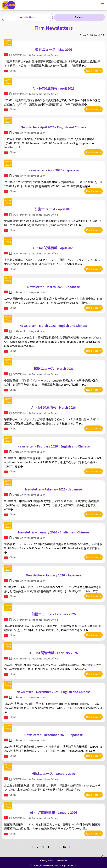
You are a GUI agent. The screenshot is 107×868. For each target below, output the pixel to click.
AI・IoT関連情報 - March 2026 (53, 407)
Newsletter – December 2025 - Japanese (53, 735)
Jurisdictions (27, 17)
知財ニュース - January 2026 (54, 774)
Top (103, 856)
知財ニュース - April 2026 (54, 209)
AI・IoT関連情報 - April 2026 (53, 88)
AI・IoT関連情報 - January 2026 (53, 812)
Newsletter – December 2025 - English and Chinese (53, 692)
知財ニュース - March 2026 (54, 369)
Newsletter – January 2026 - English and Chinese (53, 532)
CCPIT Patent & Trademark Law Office (35, 55)
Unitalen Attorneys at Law (29, 133)
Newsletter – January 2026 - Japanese (53, 575)
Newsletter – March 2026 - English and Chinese (53, 326)
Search (80, 17)
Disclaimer (62, 861)
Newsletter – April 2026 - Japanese (53, 170)
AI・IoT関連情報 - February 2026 (53, 653)
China (13, 70)
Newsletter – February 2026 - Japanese (53, 489)
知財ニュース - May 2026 (53, 49)
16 (64, 847)
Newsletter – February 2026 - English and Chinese (53, 446)
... (59, 847)
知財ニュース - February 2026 (54, 614)
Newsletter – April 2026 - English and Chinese (53, 127)
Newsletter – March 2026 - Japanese (53, 287)
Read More (92, 70)
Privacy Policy (47, 861)
